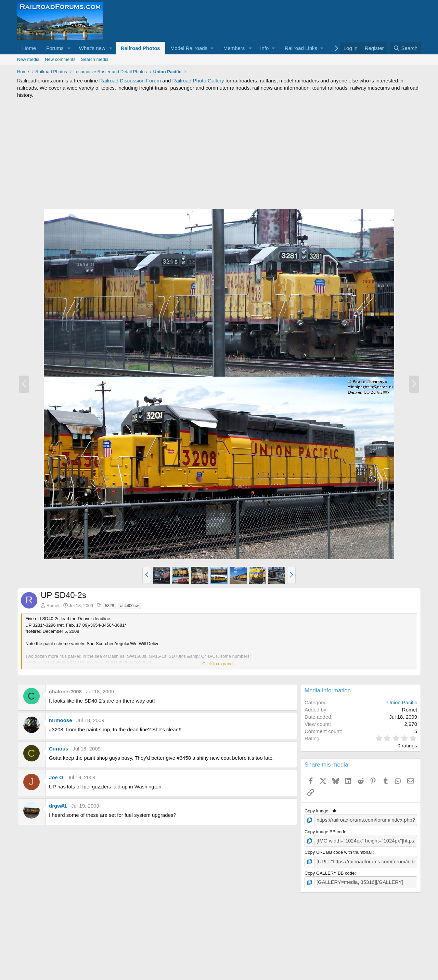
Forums (55, 48)
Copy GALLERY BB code (330, 871)
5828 (110, 606)
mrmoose (61, 720)
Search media (95, 59)
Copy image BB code (325, 831)
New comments (60, 59)
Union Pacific (402, 702)
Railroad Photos (140, 48)
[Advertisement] (219, 154)
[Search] (405, 48)
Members (234, 48)
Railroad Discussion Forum (130, 81)
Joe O (56, 777)
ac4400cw (129, 606)
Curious (59, 749)
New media (28, 59)
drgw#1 (58, 806)
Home (29, 48)
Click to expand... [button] (219, 664)
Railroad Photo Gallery (198, 81)
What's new (92, 48)
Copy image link (320, 811)
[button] (69, 48)
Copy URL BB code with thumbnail (339, 851)
